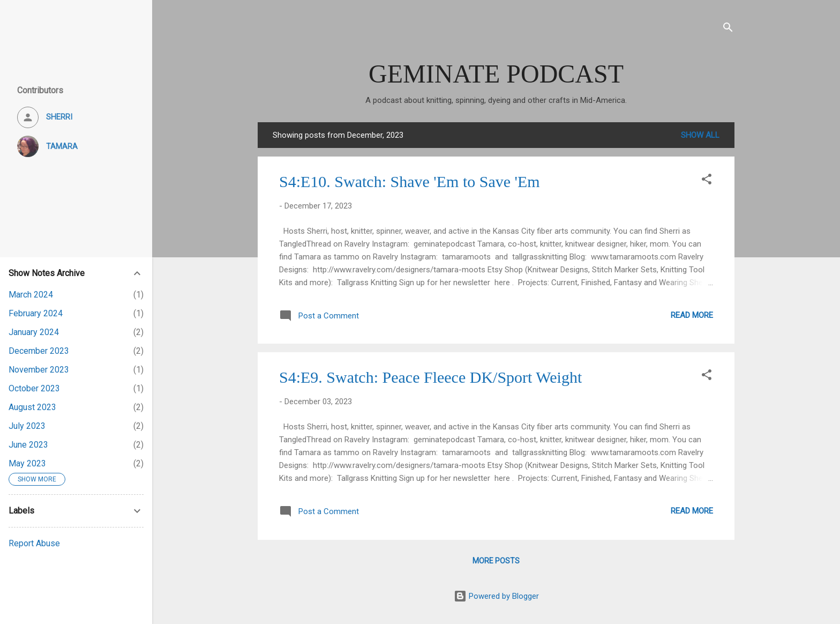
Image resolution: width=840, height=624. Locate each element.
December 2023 (39, 351)
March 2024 (31, 295)
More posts (496, 561)
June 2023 (28, 445)
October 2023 (34, 388)
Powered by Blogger (496, 596)
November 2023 (39, 370)
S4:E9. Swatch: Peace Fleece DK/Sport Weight (430, 377)
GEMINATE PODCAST (496, 74)
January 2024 (34, 332)
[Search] (728, 29)
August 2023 (32, 407)
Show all (700, 135)
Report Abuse (34, 543)
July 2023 (27, 426)
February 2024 (36, 313)
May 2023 (27, 463)
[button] (707, 181)
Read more (692, 315)
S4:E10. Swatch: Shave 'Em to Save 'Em (410, 181)
